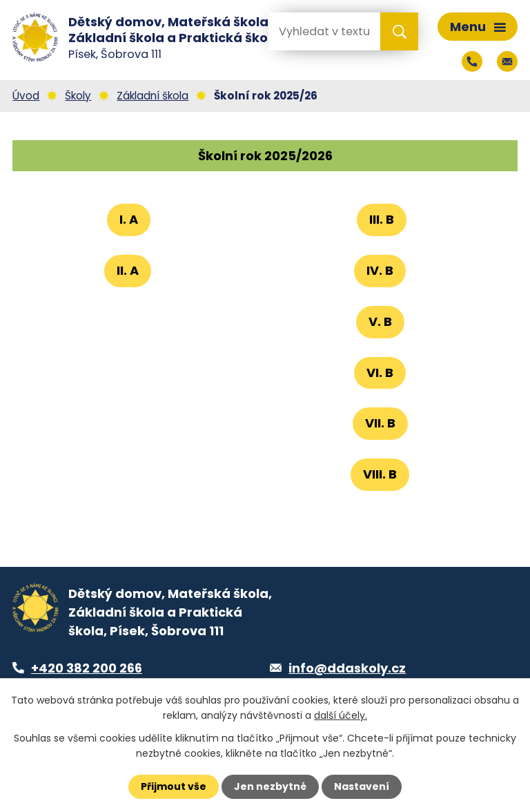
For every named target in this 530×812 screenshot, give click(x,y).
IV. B (380, 270)
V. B (380, 321)
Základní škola (153, 96)
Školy (78, 96)
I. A (129, 219)
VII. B (380, 423)
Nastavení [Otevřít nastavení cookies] (362, 786)
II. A (128, 270)
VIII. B (380, 474)
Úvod (26, 96)
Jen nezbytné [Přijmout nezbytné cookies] (270, 786)
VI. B (380, 373)
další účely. (341, 715)
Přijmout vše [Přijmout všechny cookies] (174, 786)
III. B (382, 219)
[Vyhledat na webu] (324, 31)
